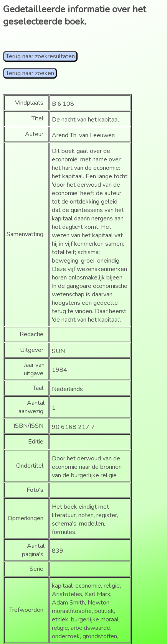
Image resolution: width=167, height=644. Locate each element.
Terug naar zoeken (30, 73)
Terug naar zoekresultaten (40, 56)
